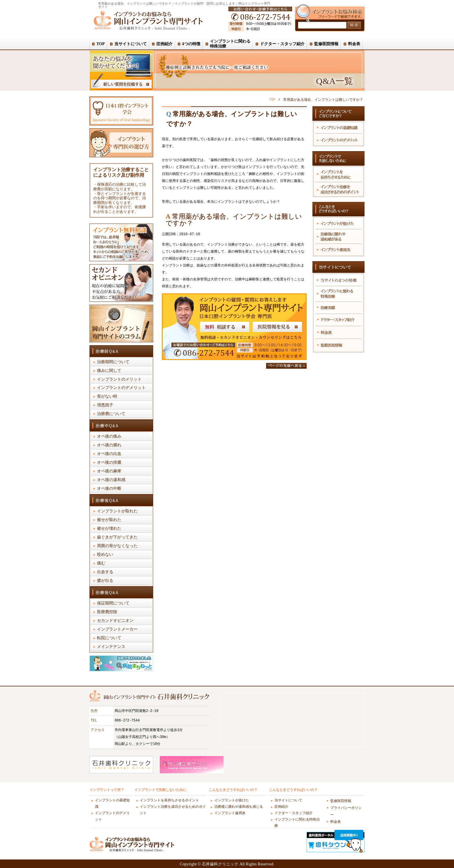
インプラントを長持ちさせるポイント (169, 801)
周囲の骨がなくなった (117, 546)
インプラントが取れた (117, 511)
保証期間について (113, 603)
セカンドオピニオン (115, 621)
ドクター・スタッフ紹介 (294, 813)
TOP (272, 100)
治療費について (111, 414)
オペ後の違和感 (111, 480)
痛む (101, 563)
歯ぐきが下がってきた (117, 537)
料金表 (336, 822)
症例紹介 (281, 807)
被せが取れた (109, 520)
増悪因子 (105, 405)
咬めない (105, 555)
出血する (105, 572)
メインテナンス (111, 647)
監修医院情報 (341, 801)
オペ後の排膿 (109, 463)
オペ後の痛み (109, 437)
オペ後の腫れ (109, 445)
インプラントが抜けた (232, 801)
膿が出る (105, 581)
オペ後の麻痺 (109, 471)
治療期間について (113, 362)
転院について (109, 638)
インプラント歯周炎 (230, 813)
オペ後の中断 (109, 489)
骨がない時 (107, 397)
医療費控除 (107, 612)
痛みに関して (109, 371)
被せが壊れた (109, 529)
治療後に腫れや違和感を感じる (239, 807)
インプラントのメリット (119, 380)
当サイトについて (288, 801)
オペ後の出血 (109, 454)
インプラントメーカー (117, 629)
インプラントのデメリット (121, 388)
